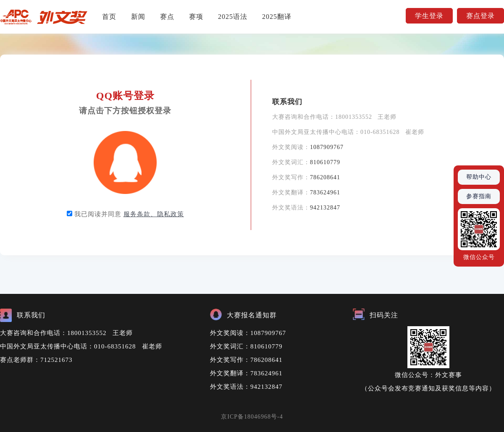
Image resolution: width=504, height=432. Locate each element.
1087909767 (327, 147)
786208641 (325, 177)
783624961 (325, 192)
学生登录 (429, 16)
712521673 (56, 360)
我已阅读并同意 (129, 214)
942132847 (325, 208)
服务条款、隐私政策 (154, 214)
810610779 (325, 162)
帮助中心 (479, 177)
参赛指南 (479, 196)
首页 (109, 17)
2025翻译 (277, 17)
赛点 (167, 17)
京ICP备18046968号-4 (252, 417)
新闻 (138, 17)
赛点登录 (480, 16)
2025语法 (233, 17)
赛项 (196, 17)
